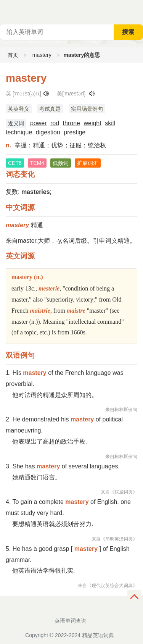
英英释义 (19, 109)
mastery (42, 55)
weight (92, 123)
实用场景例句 (87, 109)
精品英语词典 (98, 635)
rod (55, 123)
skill (110, 123)
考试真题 (50, 109)
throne (71, 123)
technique (19, 132)
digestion (48, 132)
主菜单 (137, 11)
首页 (13, 55)
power (39, 123)
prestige (75, 132)
